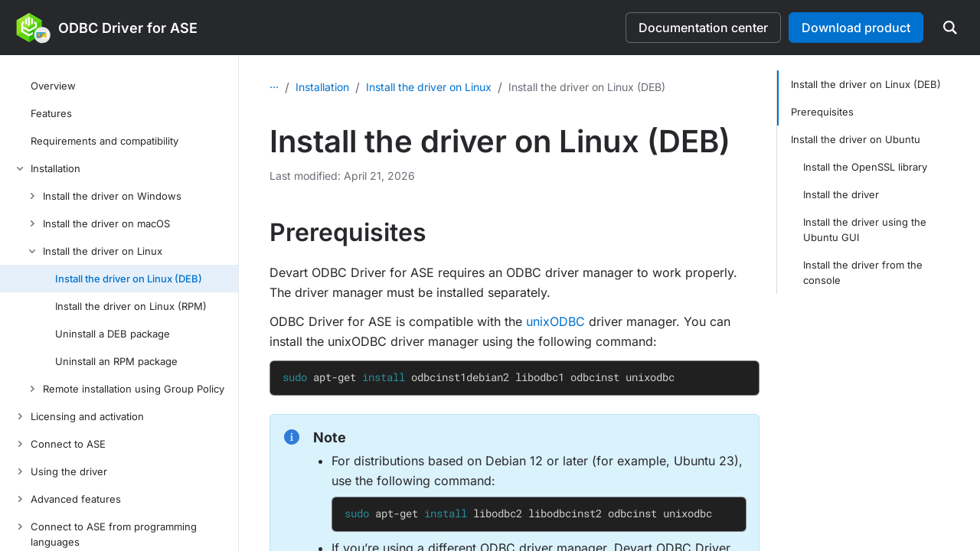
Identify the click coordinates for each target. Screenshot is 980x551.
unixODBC (555, 318)
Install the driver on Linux (467, 84)
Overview (293, 84)
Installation (361, 84)
